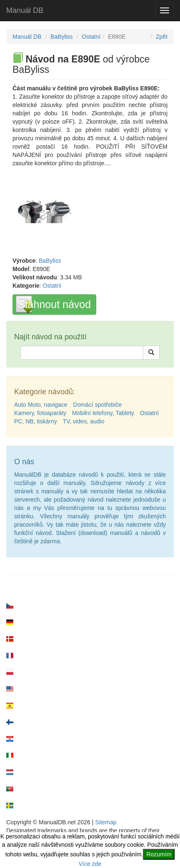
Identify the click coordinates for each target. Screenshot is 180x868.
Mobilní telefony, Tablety (103, 413)
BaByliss (62, 37)
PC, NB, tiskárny (36, 421)
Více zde (90, 864)
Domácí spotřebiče (98, 405)
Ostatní (91, 37)
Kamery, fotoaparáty (40, 413)
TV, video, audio (84, 421)
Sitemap (106, 822)
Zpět (162, 37)
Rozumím (159, 854)
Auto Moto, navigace (41, 405)
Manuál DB (25, 10)
